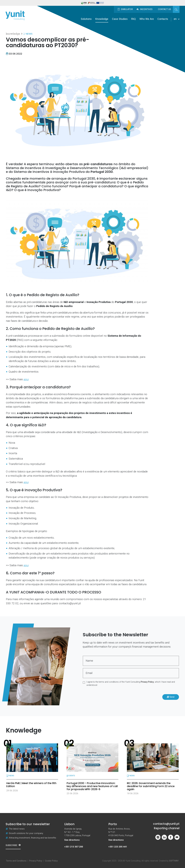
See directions (72, 840)
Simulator (125, 9)
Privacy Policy (147, 682)
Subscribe (13, 845)
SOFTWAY (174, 861)
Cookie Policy (51, 861)
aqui (26, 379)
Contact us (164, 9)
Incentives (145, 9)
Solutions (86, 19)
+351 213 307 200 (74, 847)
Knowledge (102, 19)
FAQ (133, 19)
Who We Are (147, 19)
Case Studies (120, 19)
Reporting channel (167, 828)
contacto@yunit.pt (166, 824)
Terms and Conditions (16, 861)
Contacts (163, 19)
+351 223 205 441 (118, 847)
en (177, 19)
